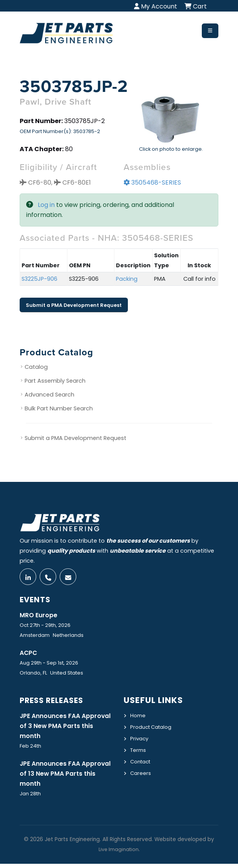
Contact (142, 762)
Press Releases (55, 702)
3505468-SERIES (152, 182)
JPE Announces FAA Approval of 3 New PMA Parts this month (59, 728)
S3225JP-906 (39, 279)
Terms (139, 751)
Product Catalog (153, 729)
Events (37, 601)
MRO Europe (40, 617)
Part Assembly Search (55, 381)
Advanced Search (49, 395)
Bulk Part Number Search (59, 408)
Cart (196, 6)
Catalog (36, 367)
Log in (46, 205)
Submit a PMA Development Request (74, 305)
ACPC (29, 655)
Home (138, 718)
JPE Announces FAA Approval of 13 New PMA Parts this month (60, 777)
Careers (141, 773)
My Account (156, 6)
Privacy (140, 740)
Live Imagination (119, 854)
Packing (127, 279)
